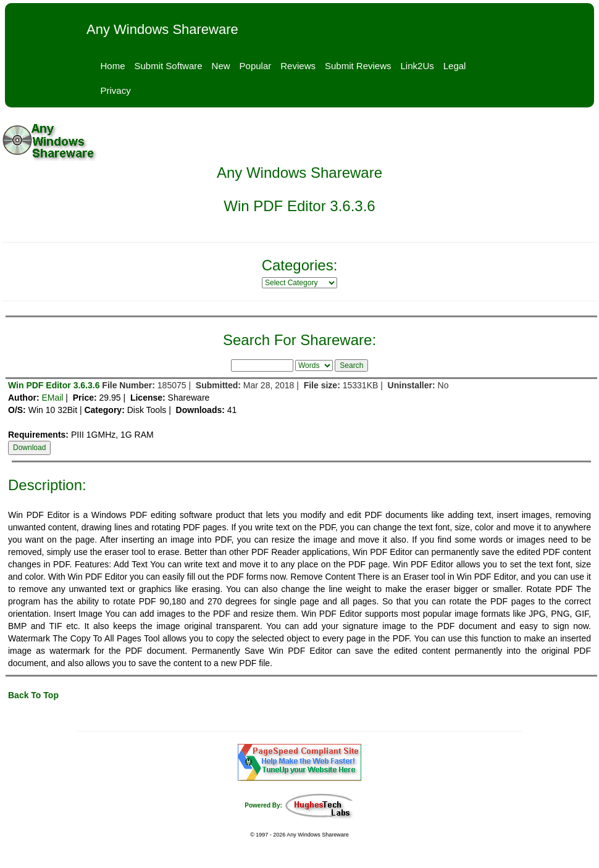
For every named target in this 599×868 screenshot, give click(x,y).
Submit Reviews (358, 66)
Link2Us (417, 66)
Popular (256, 66)
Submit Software (169, 66)
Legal (455, 66)
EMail (52, 398)
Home (113, 66)
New (221, 66)
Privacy (116, 90)
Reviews (298, 66)
